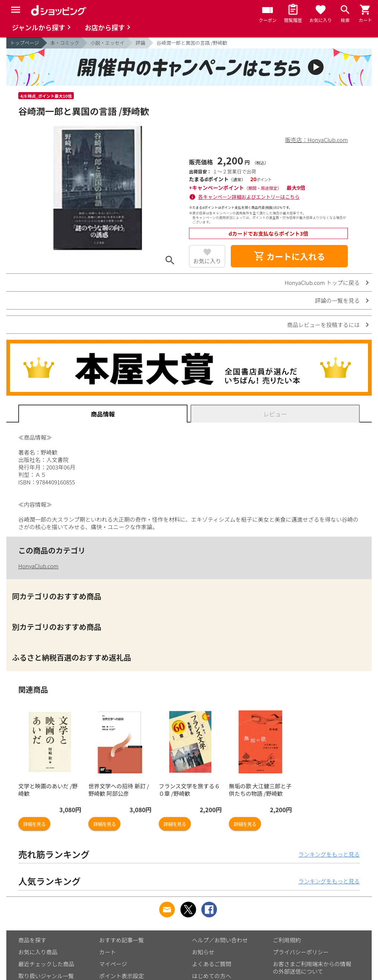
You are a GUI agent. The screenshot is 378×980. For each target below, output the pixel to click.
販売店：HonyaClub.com (316, 140)
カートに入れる (289, 256)
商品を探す (32, 940)
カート (108, 952)
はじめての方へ (212, 976)
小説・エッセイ (108, 43)
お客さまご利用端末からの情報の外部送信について (312, 968)
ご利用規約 (287, 940)
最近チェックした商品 (46, 964)
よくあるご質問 (212, 964)
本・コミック (65, 43)
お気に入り (207, 261)
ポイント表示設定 (122, 976)
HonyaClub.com (38, 566)
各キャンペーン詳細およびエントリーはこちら (249, 197)
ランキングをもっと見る (329, 854)
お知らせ (203, 952)
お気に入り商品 (38, 952)
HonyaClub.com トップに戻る (322, 282)
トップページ (25, 43)
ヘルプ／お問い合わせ (220, 940)
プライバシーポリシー (301, 952)
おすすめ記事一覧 (122, 940)
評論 (141, 43)
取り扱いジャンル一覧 (46, 976)
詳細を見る (34, 824)
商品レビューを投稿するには (323, 325)
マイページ (113, 964)
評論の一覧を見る (337, 300)
